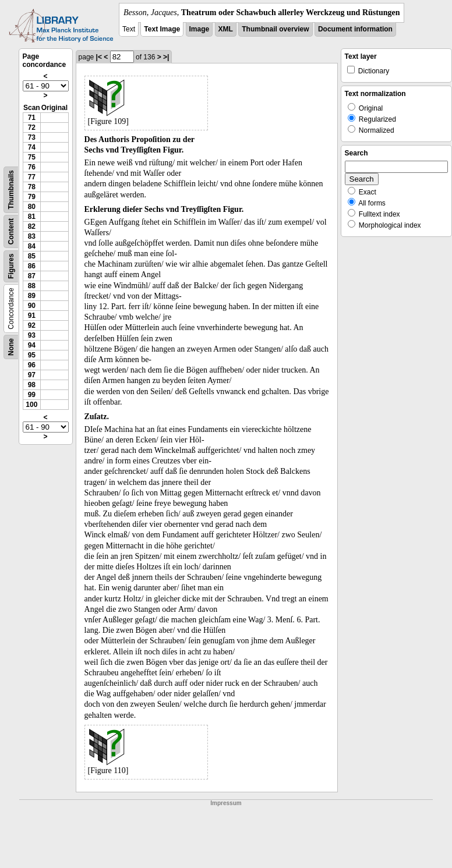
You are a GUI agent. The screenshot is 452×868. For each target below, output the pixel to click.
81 (32, 217)
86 (32, 266)
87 (32, 276)
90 (32, 306)
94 (32, 345)
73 (32, 137)
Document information (355, 29)
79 (32, 197)
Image (199, 29)
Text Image (162, 29)
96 (32, 365)
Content (11, 231)
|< (99, 57)
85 (32, 256)
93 (32, 335)
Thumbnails (11, 189)
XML (226, 29)
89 (32, 296)
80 (32, 207)
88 (32, 286)
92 (32, 325)
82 (32, 226)
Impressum (226, 803)
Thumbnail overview (275, 29)
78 (32, 187)
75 (32, 157)
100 (31, 405)
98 (32, 385)
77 (32, 177)
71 (32, 118)
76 (32, 167)
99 (32, 395)
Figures (11, 266)
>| (166, 57)
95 (32, 355)
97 (32, 375)
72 (32, 127)
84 (32, 246)
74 (32, 147)
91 (32, 316)
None (11, 347)
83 (32, 236)
